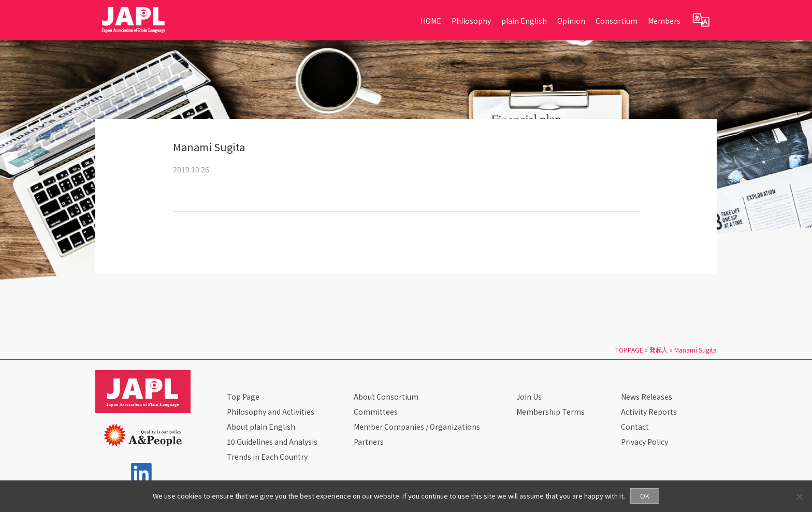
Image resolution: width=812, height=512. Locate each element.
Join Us (529, 397)
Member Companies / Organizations (417, 427)
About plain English (261, 427)
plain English (524, 21)
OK (645, 496)
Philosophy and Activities (271, 412)
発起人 (659, 350)
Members (664, 21)
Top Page (243, 397)
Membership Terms (550, 412)
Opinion (571, 21)
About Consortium (386, 397)
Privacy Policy (644, 442)
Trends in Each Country (267, 457)
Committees (376, 412)
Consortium (617, 21)
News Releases (647, 397)
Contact (635, 427)
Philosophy (471, 21)
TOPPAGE (629, 350)
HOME (431, 21)
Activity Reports (649, 412)
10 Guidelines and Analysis (272, 442)
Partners (369, 442)
